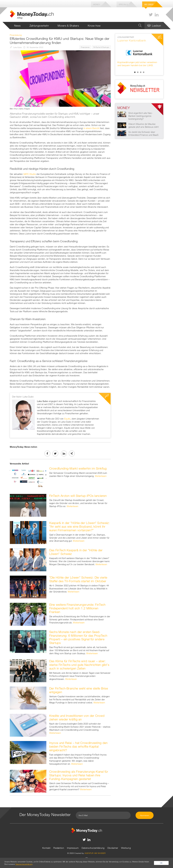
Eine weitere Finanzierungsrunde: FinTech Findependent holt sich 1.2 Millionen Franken (77, 608)
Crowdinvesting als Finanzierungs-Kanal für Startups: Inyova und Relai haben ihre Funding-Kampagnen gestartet (79, 775)
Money (97, 4)
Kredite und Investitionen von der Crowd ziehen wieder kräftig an (77, 717)
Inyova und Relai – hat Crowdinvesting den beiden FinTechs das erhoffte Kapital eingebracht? (78, 746)
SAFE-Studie (30, 174)
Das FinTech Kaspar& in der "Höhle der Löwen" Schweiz (76, 552)
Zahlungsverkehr (39, 26)
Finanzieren (85, 47)
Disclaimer (113, 848)
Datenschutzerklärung (93, 848)
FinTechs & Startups (101, 47)
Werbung (126, 848)
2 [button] (138, 72)
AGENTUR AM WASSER (95, 853)
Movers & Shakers (68, 26)
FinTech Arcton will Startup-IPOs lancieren (78, 496)
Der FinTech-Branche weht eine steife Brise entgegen (79, 690)
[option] (139, 51)
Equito (67, 419)
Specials (123, 4)
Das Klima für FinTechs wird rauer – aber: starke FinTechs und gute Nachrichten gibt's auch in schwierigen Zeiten (79, 665)
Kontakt (46, 848)
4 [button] (144, 72)
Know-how (94, 26)
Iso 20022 (149, 4)
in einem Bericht (92, 128)
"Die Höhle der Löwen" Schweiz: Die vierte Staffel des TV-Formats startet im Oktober (78, 579)
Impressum (73, 848)
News (17, 26)
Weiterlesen (101, 476)
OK (161, 863)
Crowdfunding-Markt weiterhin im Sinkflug (78, 468)
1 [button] (135, 72)
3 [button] (141, 72)
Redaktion (59, 848)
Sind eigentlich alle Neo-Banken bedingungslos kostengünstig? (141, 116)
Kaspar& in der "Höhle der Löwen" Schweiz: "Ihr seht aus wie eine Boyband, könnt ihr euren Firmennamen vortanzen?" (79, 526)
